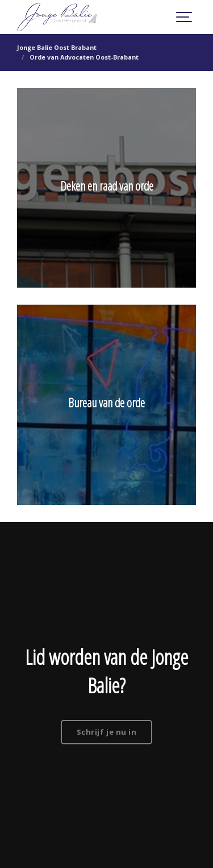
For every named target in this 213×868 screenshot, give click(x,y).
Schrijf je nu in (106, 732)
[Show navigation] (185, 17)
